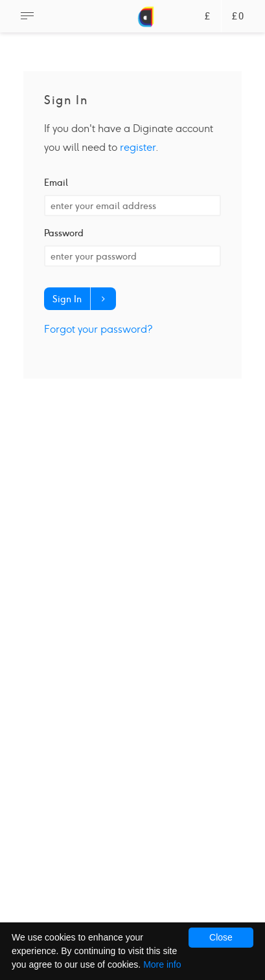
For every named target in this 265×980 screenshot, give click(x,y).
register (138, 147)
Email (56, 183)
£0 (238, 17)
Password (64, 233)
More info (162, 964)
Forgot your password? (98, 329)
